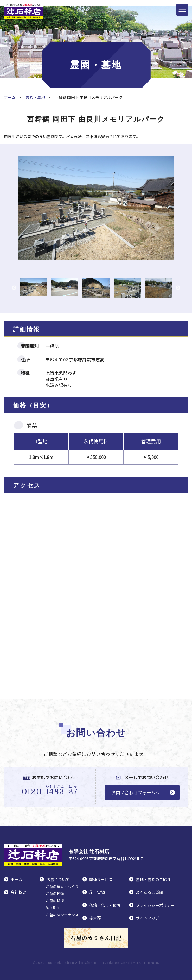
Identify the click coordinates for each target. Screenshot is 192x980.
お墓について (58, 879)
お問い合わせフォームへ (136, 792)
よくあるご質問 (149, 892)
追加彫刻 (53, 908)
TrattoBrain (147, 963)
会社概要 (18, 892)
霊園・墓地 (35, 97)
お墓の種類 (55, 894)
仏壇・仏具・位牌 (105, 905)
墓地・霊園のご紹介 (153, 879)
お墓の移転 (55, 901)
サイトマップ (148, 918)
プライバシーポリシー (155, 905)
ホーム (10, 97)
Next (178, 288)
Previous (14, 288)
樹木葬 (95, 918)
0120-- (50, 790)
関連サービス (101, 879)
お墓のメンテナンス (62, 915)
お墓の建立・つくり (62, 887)
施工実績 (97, 892)
